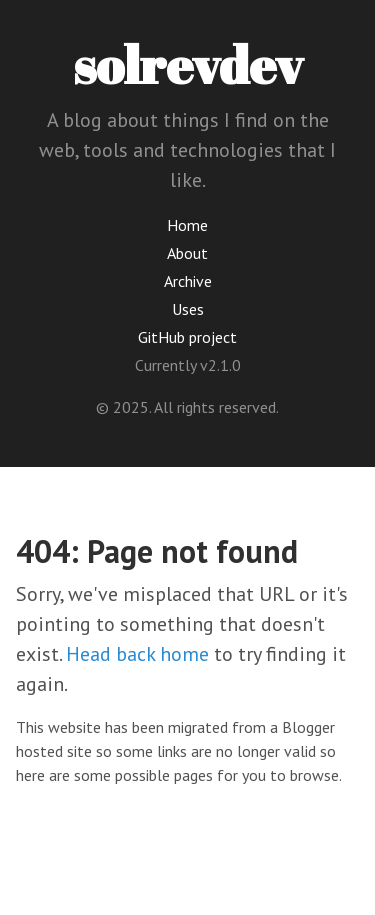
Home (187, 225)
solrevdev (188, 64)
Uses (188, 309)
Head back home (137, 654)
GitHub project (187, 337)
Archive (188, 281)
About (187, 253)
